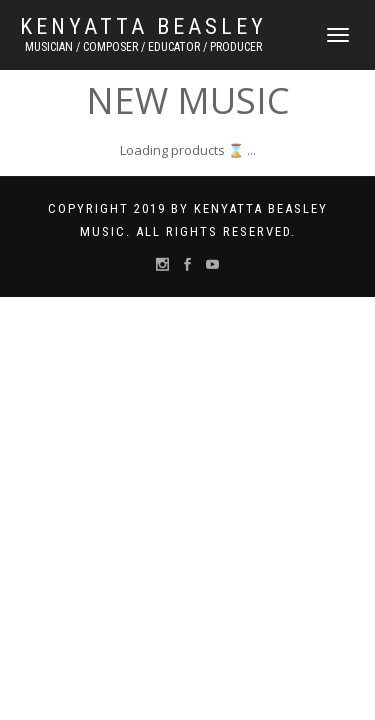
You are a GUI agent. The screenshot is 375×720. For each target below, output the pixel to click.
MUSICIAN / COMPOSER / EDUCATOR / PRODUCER (143, 47)
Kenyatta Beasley (143, 27)
